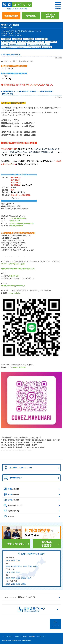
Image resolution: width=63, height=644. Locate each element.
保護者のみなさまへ (12, 511)
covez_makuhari (16, 226)
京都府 (18, 578)
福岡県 (13, 584)
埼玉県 (20, 566)
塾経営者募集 (32, 636)
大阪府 (13, 578)
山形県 (18, 560)
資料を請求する (16, 544)
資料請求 (31, 16)
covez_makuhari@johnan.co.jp (22, 223)
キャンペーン (10, 516)
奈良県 (29, 578)
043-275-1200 (15, 221)
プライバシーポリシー (8, 636)
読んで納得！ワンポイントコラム (18, 468)
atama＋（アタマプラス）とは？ (13, 264)
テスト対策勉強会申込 (18, 218)
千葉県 (25, 566)
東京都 (8, 566)
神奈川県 (14, 566)
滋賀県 (23, 578)
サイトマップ (18, 636)
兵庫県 (8, 578)
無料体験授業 (11, 16)
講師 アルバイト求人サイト (20, 597)
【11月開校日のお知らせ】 (12, 55)
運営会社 (25, 636)
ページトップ (55, 626)
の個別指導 (12, 489)
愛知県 (18, 572)
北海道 (8, 560)
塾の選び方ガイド (13, 478)
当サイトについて (41, 636)
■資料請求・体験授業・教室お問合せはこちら (18, 269)
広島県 (8, 584)
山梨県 (8, 572)
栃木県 (35, 566)
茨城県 (30, 566)
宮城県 (13, 560)
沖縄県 (23, 584)
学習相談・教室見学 (50, 16)
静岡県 (13, 572)
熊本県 (18, 584)
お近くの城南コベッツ (13, 505)
